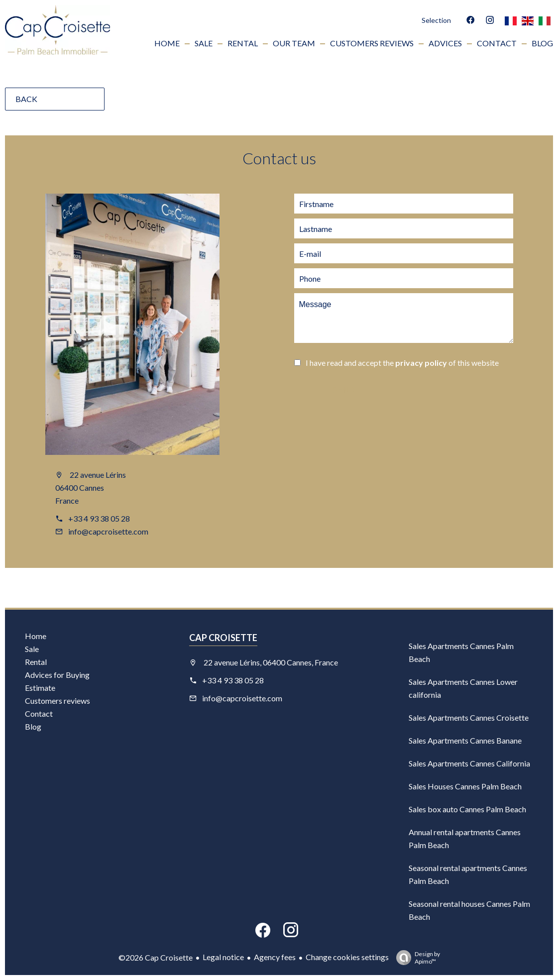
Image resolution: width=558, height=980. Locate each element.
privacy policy (421, 363)
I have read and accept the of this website (402, 363)
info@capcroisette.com (108, 531)
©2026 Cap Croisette (156, 957)
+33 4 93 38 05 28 (99, 518)
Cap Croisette (223, 638)
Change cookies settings (347, 957)
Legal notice (223, 957)
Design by (416, 958)
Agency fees (275, 957)
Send (343, 390)
